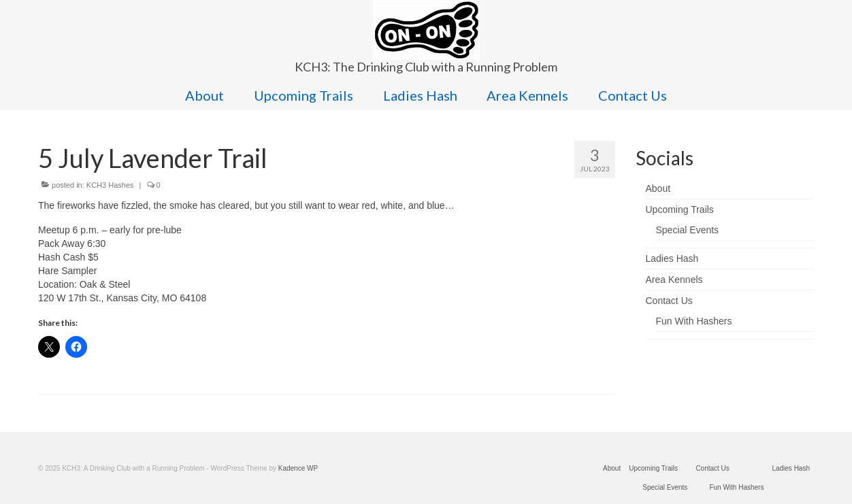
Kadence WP (298, 468)
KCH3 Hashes (110, 185)
